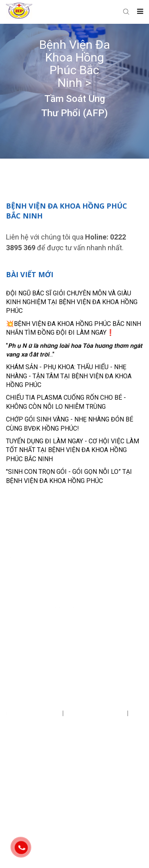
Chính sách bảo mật (96, 713)
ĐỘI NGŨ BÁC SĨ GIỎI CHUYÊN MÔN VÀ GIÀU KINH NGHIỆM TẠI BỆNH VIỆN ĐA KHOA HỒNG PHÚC (72, 302)
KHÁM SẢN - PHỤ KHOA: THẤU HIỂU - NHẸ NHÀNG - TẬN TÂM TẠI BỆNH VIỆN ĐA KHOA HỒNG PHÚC (69, 376)
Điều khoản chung (34, 713)
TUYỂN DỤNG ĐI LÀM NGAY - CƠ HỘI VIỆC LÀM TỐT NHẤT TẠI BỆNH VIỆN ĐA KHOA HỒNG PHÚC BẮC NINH (73, 450)
